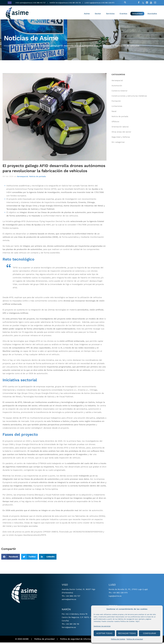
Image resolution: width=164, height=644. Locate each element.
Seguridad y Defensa (121, 139)
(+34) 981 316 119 (74, 3)
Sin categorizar (118, 144)
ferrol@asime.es (62, 3)
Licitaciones (117, 108)
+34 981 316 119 (72, 626)
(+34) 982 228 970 (108, 3)
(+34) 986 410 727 (39, 3)
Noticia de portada (37, 178)
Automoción (117, 87)
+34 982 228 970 (120, 594)
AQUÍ (137, 621)
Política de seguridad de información (77, 641)
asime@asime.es (26, 3)
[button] (11, 558)
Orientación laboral (120, 128)
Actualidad (17, 47)
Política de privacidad (135, 639)
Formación (116, 103)
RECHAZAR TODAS (127, 633)
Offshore (115, 123)
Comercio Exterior (120, 92)
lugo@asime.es (95, 3)
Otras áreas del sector (121, 133)
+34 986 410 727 (73, 597)
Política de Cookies (118, 639)
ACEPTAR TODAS (104, 633)
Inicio (7, 47)
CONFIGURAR (149, 633)
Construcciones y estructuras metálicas (129, 98)
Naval (114, 113)
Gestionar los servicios (102, 626)
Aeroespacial (22, 178)
